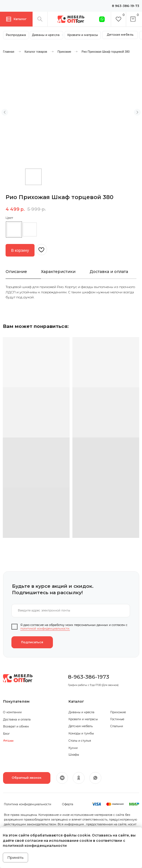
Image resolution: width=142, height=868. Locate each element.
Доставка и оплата (17, 720)
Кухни (73, 748)
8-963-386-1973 (89, 677)
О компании (12, 712)
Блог (6, 734)
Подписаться (32, 642)
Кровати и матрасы (83, 719)
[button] (27, 778)
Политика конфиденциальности (28, 804)
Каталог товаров (36, 52)
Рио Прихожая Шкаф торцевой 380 (106, 52)
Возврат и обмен (16, 726)
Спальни (117, 726)
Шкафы (74, 755)
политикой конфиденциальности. (45, 629)
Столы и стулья (80, 741)
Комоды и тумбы (81, 733)
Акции (8, 741)
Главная (9, 52)
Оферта (68, 804)
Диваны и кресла (81, 712)
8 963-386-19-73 (126, 6)
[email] (71, 611)
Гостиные (117, 719)
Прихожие (64, 52)
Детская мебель (81, 726)
